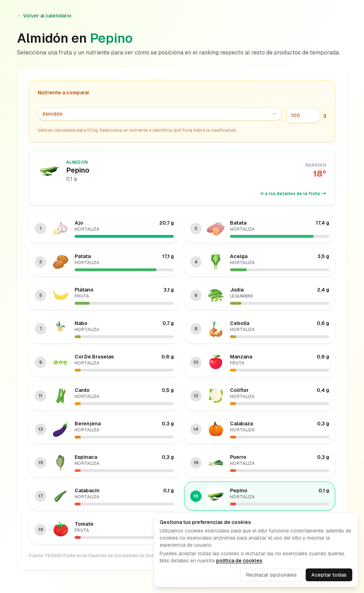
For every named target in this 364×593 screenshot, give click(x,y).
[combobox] (160, 114)
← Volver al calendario (44, 16)
